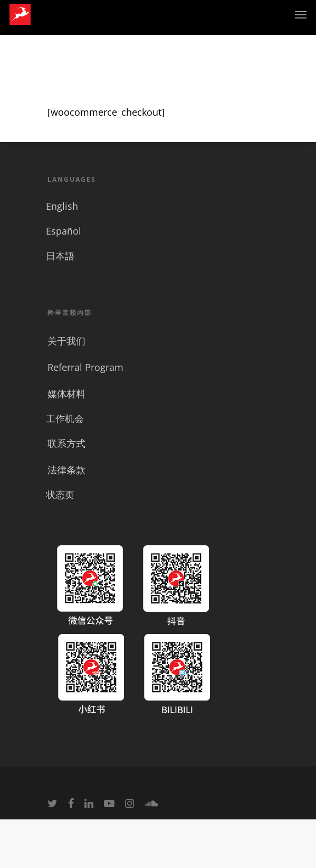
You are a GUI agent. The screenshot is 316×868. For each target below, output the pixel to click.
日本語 (60, 256)
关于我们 (66, 341)
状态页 (60, 494)
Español (64, 231)
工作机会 (65, 418)
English (62, 206)
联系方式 (66, 443)
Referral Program (85, 367)
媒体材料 (66, 394)
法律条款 (66, 470)
